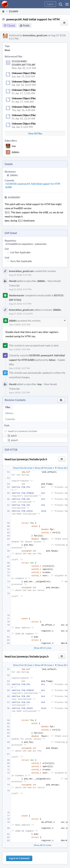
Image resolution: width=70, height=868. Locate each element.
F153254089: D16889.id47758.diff (24, 63)
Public (26, 26)
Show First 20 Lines (23, 468)
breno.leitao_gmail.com (35, 35)
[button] (67, 4)
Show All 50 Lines (43, 468)
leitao (52, 360)
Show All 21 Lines (43, 648)
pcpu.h (14, 440)
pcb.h (14, 436)
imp (14, 146)
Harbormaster (17, 295)
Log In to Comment (19, 858)
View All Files (35, 133)
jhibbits (16, 152)
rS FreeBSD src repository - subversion (26, 244)
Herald (13, 281)
